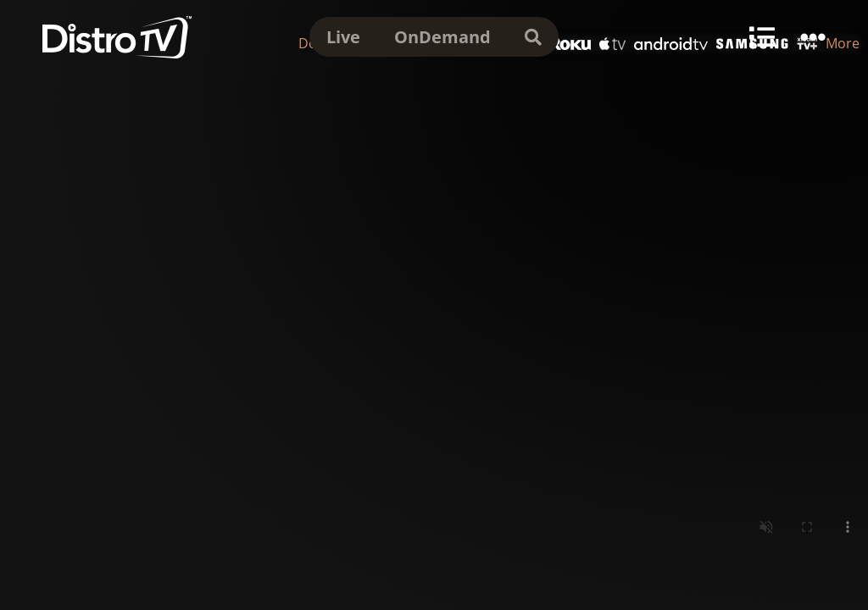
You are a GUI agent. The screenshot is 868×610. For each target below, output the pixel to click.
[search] (533, 37)
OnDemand (442, 37)
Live (343, 37)
